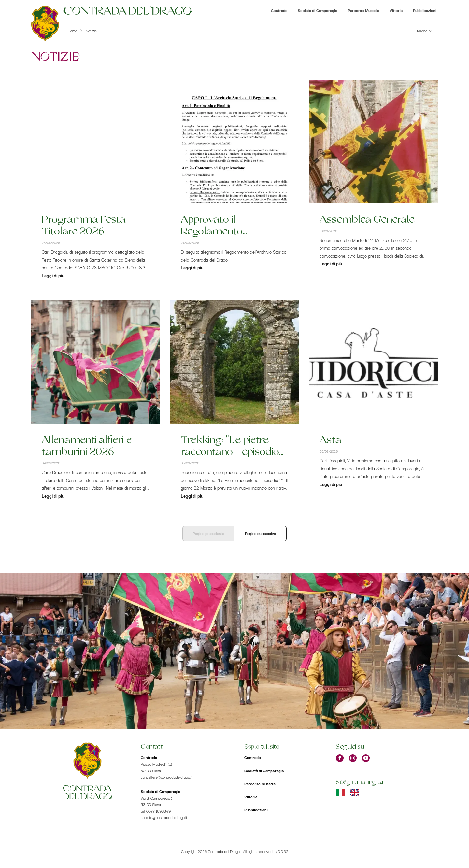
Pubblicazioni (425, 10)
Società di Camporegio (318, 10)
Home (72, 30)
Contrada (279, 10)
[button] (424, 31)
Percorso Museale (363, 10)
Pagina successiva (260, 533)
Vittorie (396, 10)
